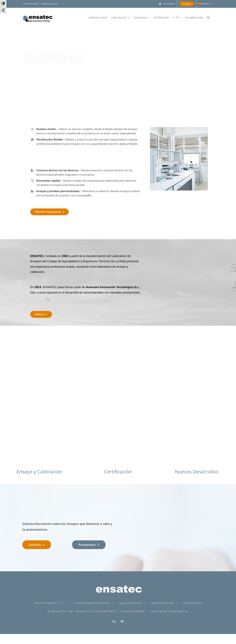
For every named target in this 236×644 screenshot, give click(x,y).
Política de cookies (192, 603)
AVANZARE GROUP (106, 611)
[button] (208, 17)
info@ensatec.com (49, 4)
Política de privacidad (162, 603)
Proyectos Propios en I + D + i (49, 603)
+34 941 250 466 (158, 611)
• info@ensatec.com (178, 611)
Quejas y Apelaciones (130, 603)
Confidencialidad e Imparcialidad (92, 603)
